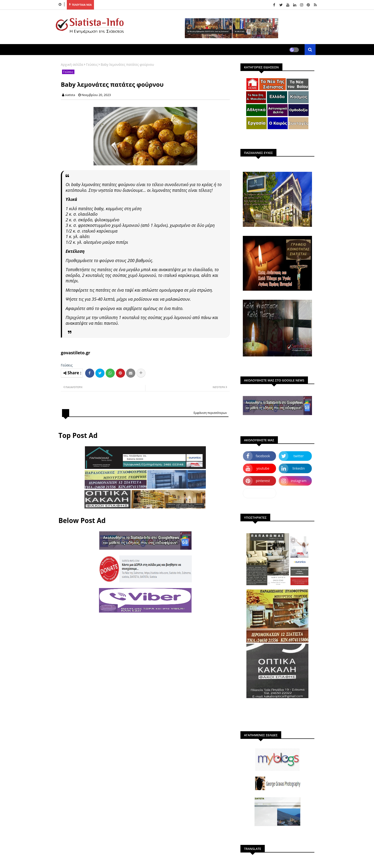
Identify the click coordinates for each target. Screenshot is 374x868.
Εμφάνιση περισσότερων (210, 413)
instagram (299, 481)
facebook (263, 456)
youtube (263, 468)
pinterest (263, 481)
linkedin (299, 468)
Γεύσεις (92, 64)
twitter (299, 456)
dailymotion (259, 493)
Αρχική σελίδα (72, 64)
